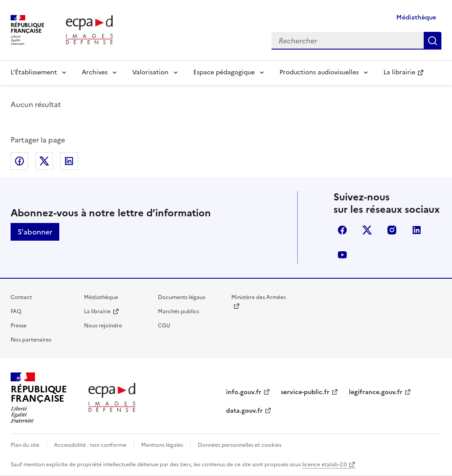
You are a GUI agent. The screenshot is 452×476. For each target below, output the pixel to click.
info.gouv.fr (244, 392)
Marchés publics (178, 311)
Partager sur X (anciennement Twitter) (44, 161)
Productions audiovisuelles (319, 72)
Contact (21, 297)
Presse (19, 326)
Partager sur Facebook (19, 161)
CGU (164, 326)
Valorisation (150, 72)
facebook (342, 230)
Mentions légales (162, 445)
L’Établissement (34, 72)
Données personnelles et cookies (239, 445)
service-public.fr (305, 392)
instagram (392, 230)
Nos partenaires (31, 340)
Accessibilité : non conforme (90, 445)
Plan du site (25, 445)
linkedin (417, 230)
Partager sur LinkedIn (69, 161)
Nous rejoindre (103, 326)
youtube (342, 255)
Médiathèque (416, 17)
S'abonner (35, 232)
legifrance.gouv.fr (376, 392)
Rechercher (433, 41)
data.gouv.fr (244, 411)
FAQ (16, 311)
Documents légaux (182, 297)
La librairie (399, 72)
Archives (95, 72)
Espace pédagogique (224, 72)
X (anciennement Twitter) (367, 230)
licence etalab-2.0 (324, 464)
